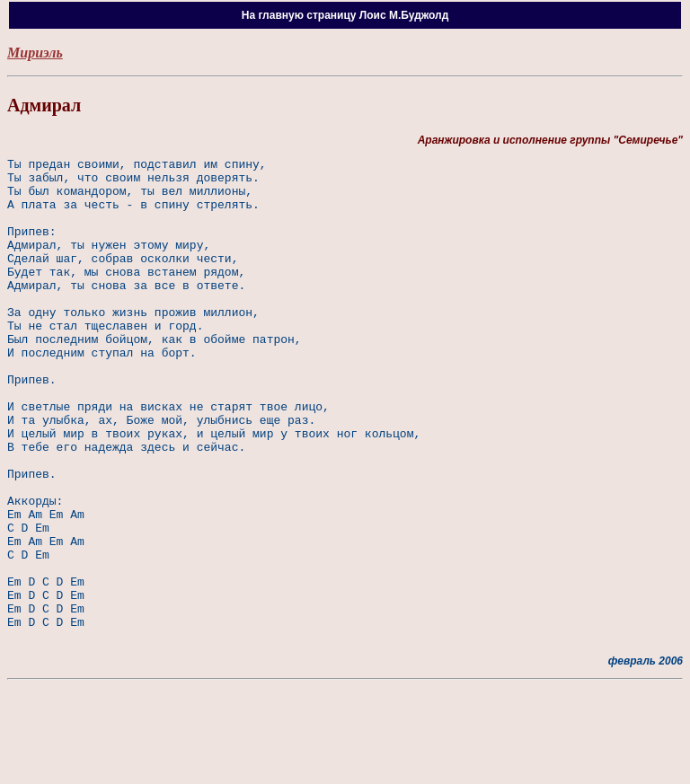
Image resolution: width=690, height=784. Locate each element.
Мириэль (35, 53)
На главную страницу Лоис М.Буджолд (345, 15)
